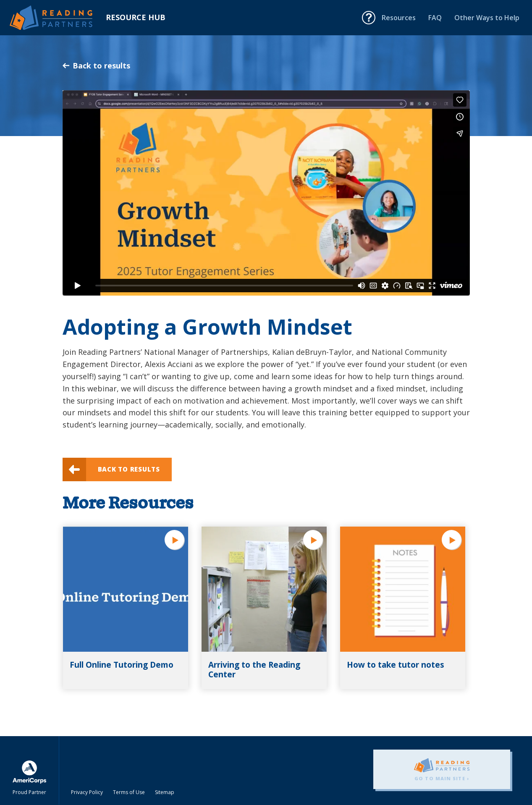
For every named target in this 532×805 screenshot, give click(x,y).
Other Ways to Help (487, 18)
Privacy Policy (87, 792)
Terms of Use (129, 792)
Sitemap (165, 792)
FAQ (435, 18)
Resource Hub (136, 17)
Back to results (96, 66)
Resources (399, 18)
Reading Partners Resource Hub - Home (58, 18)
